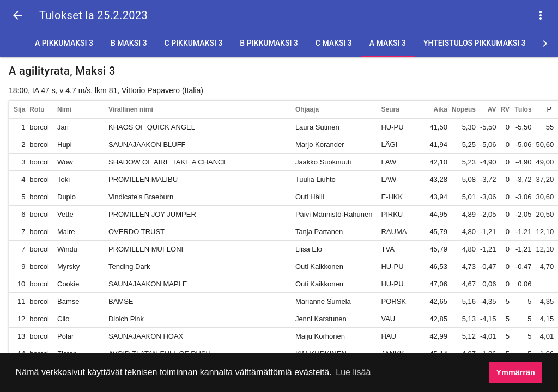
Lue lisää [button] (353, 372)
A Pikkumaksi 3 (64, 43)
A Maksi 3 (388, 43)
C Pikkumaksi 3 (194, 43)
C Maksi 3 (334, 43)
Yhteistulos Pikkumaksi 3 (475, 43)
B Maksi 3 (129, 43)
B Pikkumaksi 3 (269, 43)
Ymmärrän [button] (516, 372)
